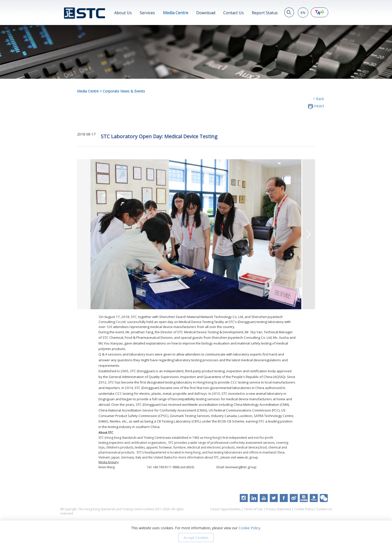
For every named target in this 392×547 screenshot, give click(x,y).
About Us (123, 13)
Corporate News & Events (124, 91)
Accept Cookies (196, 538)
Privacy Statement (278, 509)
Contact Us (233, 13)
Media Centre (176, 13)
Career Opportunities (225, 509)
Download (206, 13)
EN (303, 13)
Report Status (265, 13)
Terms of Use (253, 509)
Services (147, 13)
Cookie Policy (304, 509)
